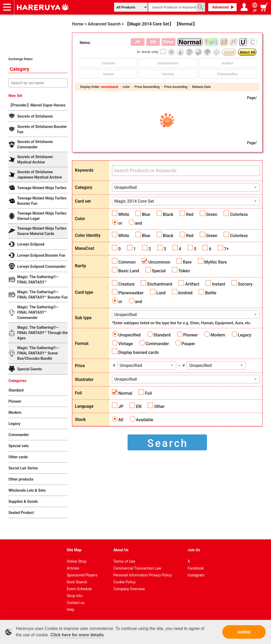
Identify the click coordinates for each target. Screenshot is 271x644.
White (124, 214)
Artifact (192, 284)
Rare (187, 262)
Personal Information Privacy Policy (143, 575)
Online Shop (77, 561)
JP (121, 407)
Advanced (220, 7)
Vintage (126, 344)
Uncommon (159, 262)
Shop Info (75, 596)
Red (190, 214)
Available (145, 420)
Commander (157, 344)
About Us (121, 550)
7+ (227, 249)
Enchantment (160, 284)
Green (212, 214)
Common (127, 262)
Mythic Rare (216, 262)
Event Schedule (79, 589)
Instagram (196, 575)
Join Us (194, 550)
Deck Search (77, 582)
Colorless (239, 214)
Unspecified (130, 335)
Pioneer (190, 335)
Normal (125, 393)
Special (159, 271)
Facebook (196, 568)
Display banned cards (139, 352)
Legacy (245, 335)
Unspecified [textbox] (126, 187)
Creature (126, 284)
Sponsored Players (82, 575)
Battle (211, 293)
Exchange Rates (21, 59)
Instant (219, 284)
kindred (185, 293)
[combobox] (186, 187)
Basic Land (129, 271)
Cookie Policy (124, 582)
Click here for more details (77, 635)
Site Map (74, 550)
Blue (146, 214)
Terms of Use (124, 561)
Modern (218, 335)
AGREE (244, 632)
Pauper (188, 344)
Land (161, 293)
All (121, 420)
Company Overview (129, 589)
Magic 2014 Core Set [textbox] (134, 201)
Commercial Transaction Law (137, 568)
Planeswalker (131, 293)
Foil (148, 393)
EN (139, 407)
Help (71, 610)
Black (168, 214)
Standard (162, 335)
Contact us (76, 603)
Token (184, 271)
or (120, 223)
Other (159, 407)
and (139, 223)
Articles (73, 568)
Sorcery (245, 284)
